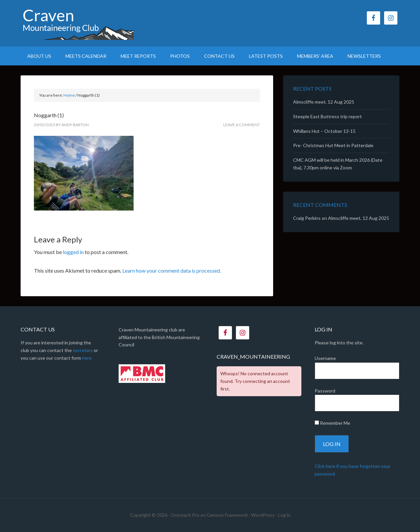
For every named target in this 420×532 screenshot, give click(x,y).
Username (325, 358)
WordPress (263, 515)
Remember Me (332, 423)
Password (325, 391)
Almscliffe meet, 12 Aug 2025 (324, 102)
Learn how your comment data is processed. (172, 270)
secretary (83, 350)
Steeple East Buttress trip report (327, 116)
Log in (284, 515)
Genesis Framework (227, 515)
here (87, 358)
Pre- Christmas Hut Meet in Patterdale (333, 145)
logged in (73, 252)
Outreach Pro (185, 515)
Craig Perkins (307, 218)
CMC (77, 23)
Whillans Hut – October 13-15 (324, 131)
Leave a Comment (242, 125)
